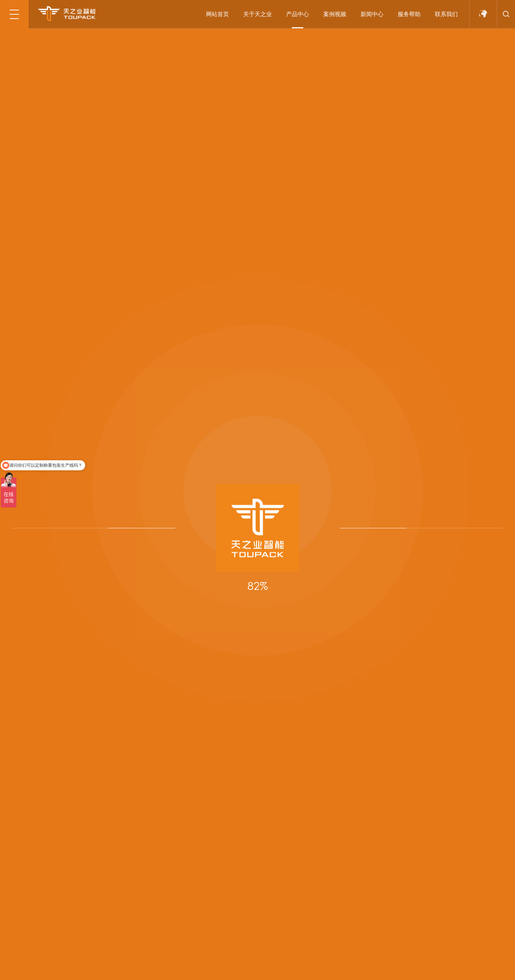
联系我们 (446, 14)
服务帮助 (409, 14)
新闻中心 (372, 14)
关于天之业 (257, 14)
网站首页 (217, 14)
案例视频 (335, 14)
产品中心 (298, 14)
